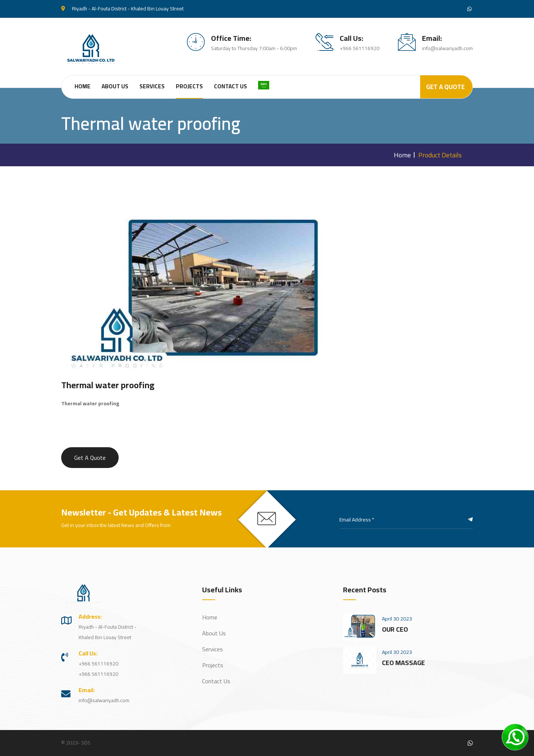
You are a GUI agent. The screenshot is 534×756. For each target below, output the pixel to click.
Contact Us (230, 86)
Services (152, 86)
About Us (115, 86)
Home (83, 86)
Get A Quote (445, 87)
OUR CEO (395, 629)
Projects (189, 86)
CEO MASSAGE (403, 663)
